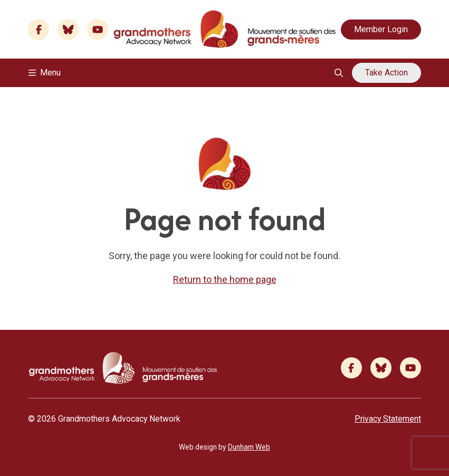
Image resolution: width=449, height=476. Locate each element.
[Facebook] (39, 30)
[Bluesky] (68, 30)
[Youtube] (98, 30)
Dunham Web (249, 447)
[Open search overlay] (339, 73)
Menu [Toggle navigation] (45, 73)
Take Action (386, 73)
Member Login (381, 29)
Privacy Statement (388, 419)
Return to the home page (225, 279)
